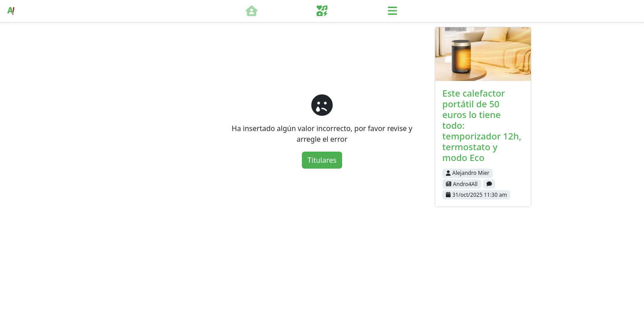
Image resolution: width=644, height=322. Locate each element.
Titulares (322, 160)
